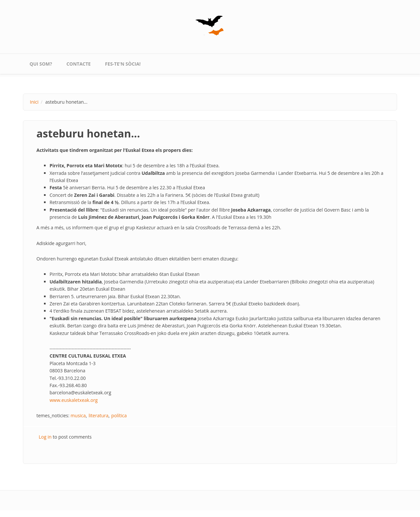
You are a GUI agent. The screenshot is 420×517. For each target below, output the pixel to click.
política (119, 415)
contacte (78, 64)
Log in (45, 437)
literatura (99, 415)
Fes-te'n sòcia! (123, 64)
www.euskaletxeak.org (74, 400)
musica (78, 415)
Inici (34, 102)
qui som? (41, 64)
